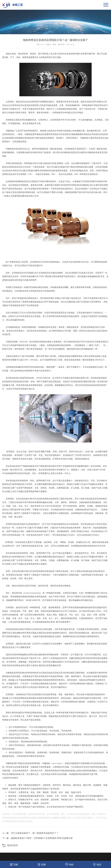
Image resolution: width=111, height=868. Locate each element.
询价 (69, 864)
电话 (97, 864)
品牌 (42, 864)
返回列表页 (13, 845)
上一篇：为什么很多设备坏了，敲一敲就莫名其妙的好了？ (30, 833)
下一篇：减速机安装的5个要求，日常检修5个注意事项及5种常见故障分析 (37, 838)
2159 (42, 45)
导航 (14, 864)
